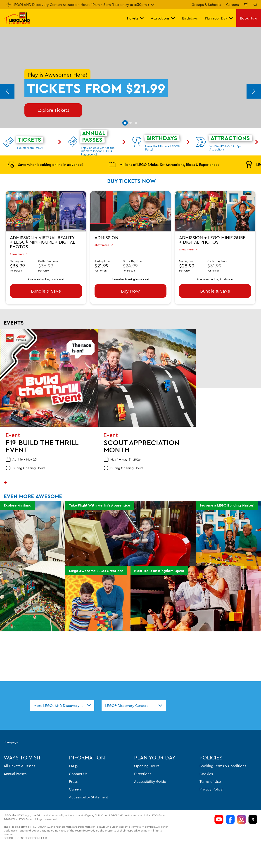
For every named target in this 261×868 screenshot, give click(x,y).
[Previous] (7, 91)
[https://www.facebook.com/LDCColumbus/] (230, 820)
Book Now (249, 18)
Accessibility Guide (150, 781)
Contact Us (78, 774)
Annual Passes (15, 774)
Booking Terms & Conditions (223, 766)
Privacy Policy (211, 789)
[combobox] (62, 706)
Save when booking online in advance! (45, 165)
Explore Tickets (53, 110)
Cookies (206, 774)
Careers (233, 5)
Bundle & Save (46, 291)
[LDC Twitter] (253, 820)
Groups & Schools (206, 5)
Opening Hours (147, 766)
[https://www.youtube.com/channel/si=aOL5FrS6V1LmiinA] (219, 820)
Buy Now (130, 291)
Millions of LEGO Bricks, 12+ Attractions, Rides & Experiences (164, 165)
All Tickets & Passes (19, 766)
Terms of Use (210, 781)
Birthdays (190, 18)
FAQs (73, 766)
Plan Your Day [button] (219, 18)
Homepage (11, 742)
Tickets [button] (135, 18)
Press (73, 781)
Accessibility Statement (89, 797)
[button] (125, 123)
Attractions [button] (163, 18)
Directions (143, 774)
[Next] (254, 91)
